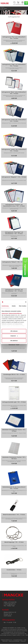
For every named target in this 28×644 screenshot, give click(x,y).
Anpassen (14, 336)
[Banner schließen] (26, 302)
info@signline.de (11, 604)
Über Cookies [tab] (23, 306)
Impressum (5, 313)
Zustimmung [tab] (5, 306)
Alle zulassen (14, 331)
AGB (25, 640)
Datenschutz (5, 641)
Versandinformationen (18, 640)
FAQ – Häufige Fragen (9, 606)
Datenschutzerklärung (15, 313)
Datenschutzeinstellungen (14, 641)
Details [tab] (14, 306)
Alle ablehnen (14, 341)
